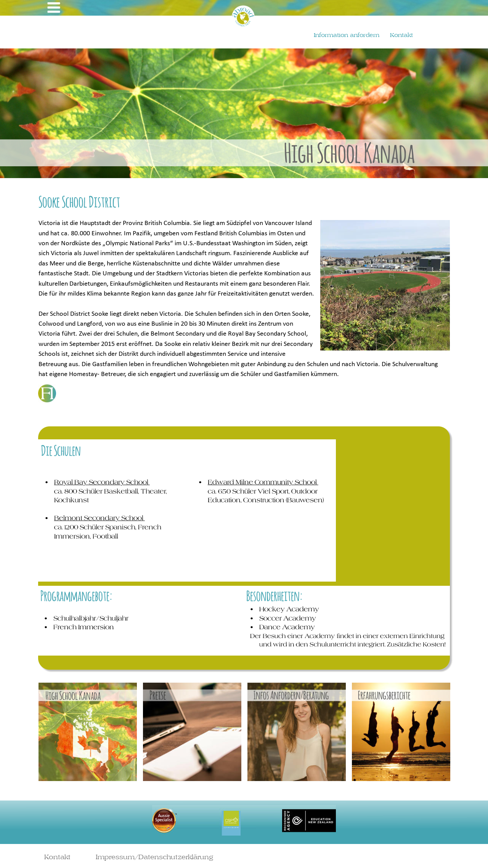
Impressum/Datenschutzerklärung (154, 857)
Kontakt (57, 857)
